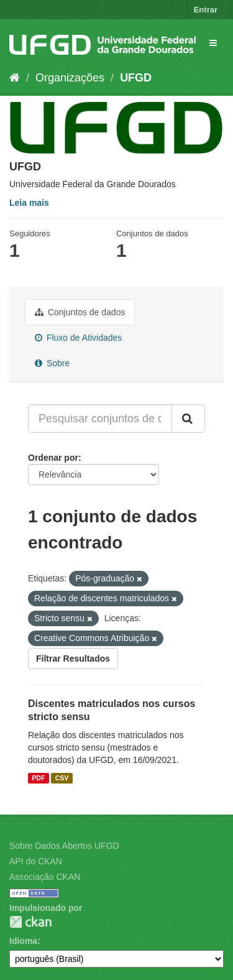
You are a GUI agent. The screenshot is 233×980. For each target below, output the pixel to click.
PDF (38, 778)
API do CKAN (36, 861)
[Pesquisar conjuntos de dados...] (100, 418)
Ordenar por (53, 458)
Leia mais (29, 203)
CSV (62, 778)
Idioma (23, 941)
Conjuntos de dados (80, 312)
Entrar (206, 10)
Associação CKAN (45, 877)
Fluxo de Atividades (78, 338)
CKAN (30, 922)
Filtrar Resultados (73, 659)
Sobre (52, 363)
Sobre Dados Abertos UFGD (64, 846)
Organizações (70, 78)
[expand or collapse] (213, 43)
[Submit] (188, 418)
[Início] (15, 78)
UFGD (136, 78)
